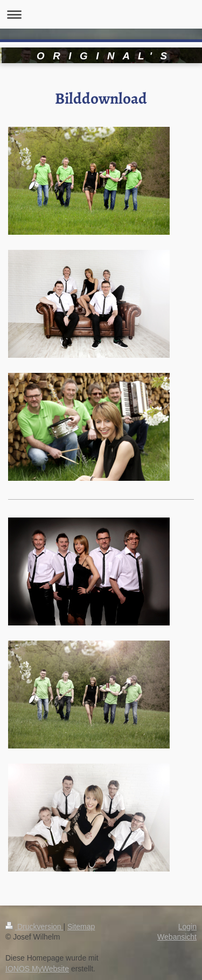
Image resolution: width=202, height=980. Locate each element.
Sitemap (81, 927)
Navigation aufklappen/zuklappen (101, 14)
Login (187, 927)
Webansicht (177, 937)
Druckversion (34, 927)
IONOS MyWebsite (37, 969)
